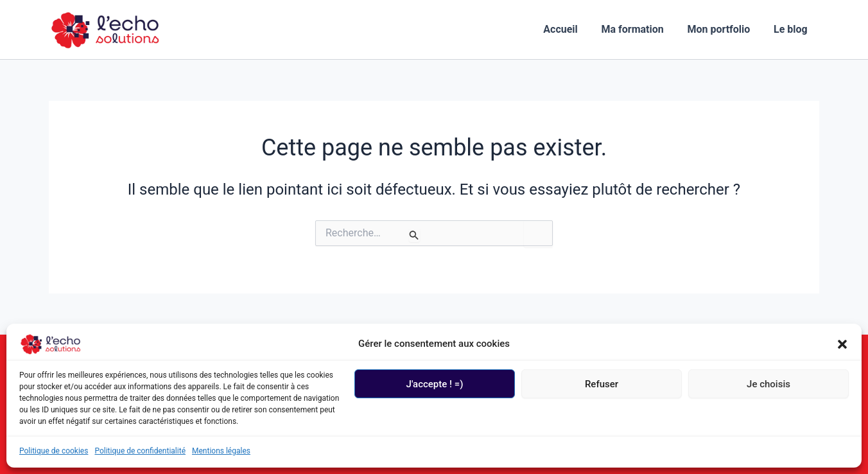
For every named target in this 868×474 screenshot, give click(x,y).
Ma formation (640, 29)
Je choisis (768, 384)
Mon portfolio (723, 29)
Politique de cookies (54, 451)
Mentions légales (221, 451)
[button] (842, 344)
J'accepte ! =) (435, 384)
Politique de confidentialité (140, 451)
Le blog (792, 29)
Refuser (602, 384)
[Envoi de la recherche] (414, 235)
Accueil (571, 29)
